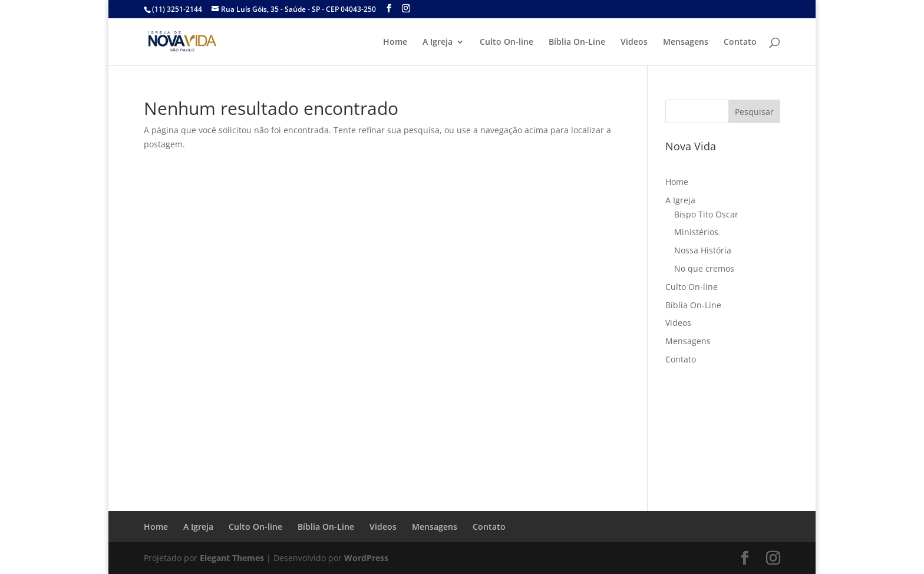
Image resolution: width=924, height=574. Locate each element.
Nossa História (703, 250)
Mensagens (686, 42)
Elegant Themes (232, 558)
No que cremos (704, 268)
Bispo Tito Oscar (706, 214)
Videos (634, 42)
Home (395, 42)
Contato (740, 42)
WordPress (366, 558)
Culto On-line (506, 42)
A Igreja (438, 42)
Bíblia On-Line (577, 42)
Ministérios (696, 232)
